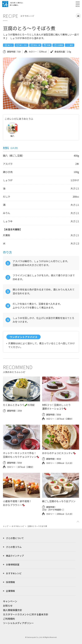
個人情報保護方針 (13, 610)
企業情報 (10, 591)
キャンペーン (10, 601)
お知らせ (8, 606)
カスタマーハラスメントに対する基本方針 (26, 614)
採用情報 (10, 582)
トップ (6, 526)
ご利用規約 (9, 619)
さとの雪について (15, 538)
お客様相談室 (13, 564)
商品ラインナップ (15, 556)
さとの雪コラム (14, 547)
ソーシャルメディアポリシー (18, 623)
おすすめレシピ (18, 526)
